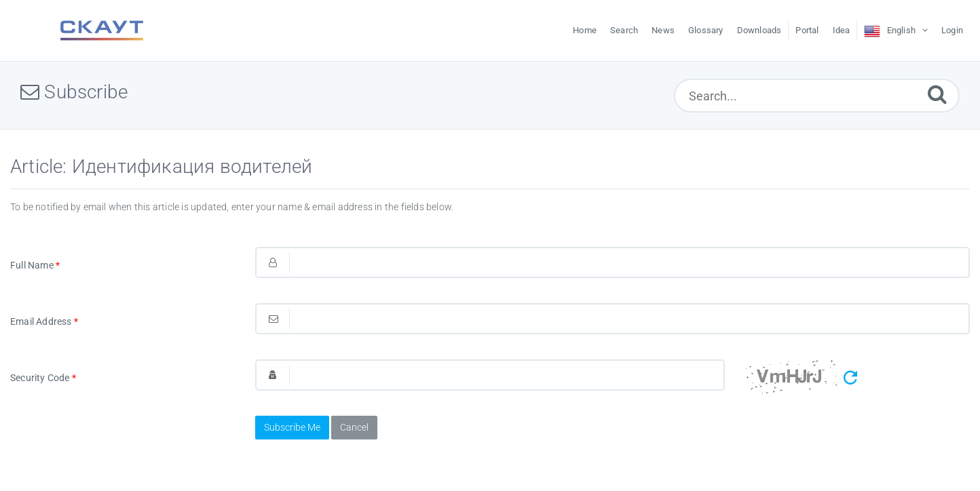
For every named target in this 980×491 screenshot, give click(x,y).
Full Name (35, 265)
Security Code (43, 378)
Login (952, 30)
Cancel (354, 427)
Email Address (44, 321)
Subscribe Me (292, 427)
